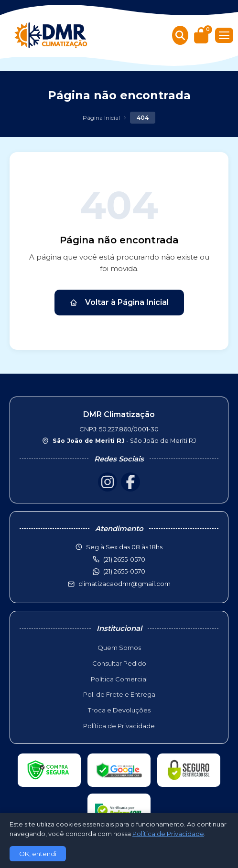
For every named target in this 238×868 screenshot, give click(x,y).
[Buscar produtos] (180, 35)
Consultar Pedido (119, 663)
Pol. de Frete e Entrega (119, 694)
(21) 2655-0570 (124, 571)
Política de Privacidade (119, 726)
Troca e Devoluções (119, 710)
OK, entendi (38, 854)
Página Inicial (101, 118)
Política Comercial (119, 679)
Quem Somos (119, 648)
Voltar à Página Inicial (119, 302)
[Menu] (224, 35)
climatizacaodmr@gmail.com (124, 584)
